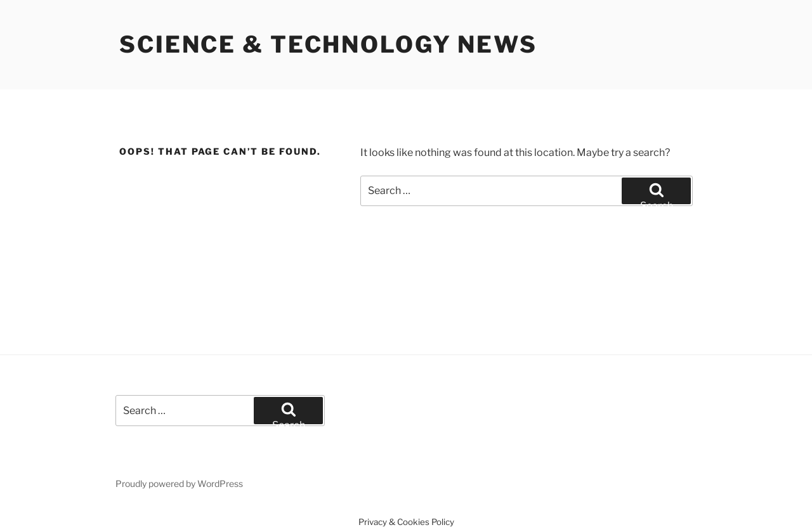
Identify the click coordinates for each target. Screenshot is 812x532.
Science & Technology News (328, 44)
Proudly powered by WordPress (179, 483)
